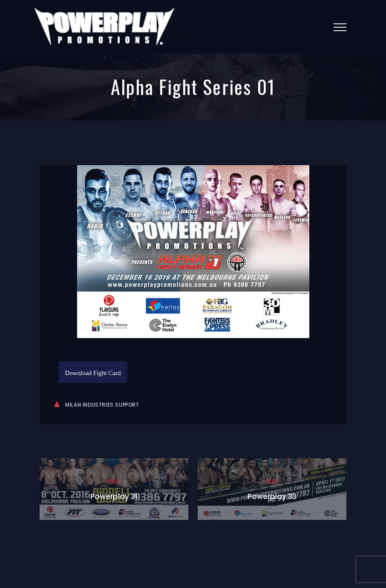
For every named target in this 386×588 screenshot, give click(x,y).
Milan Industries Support (102, 405)
